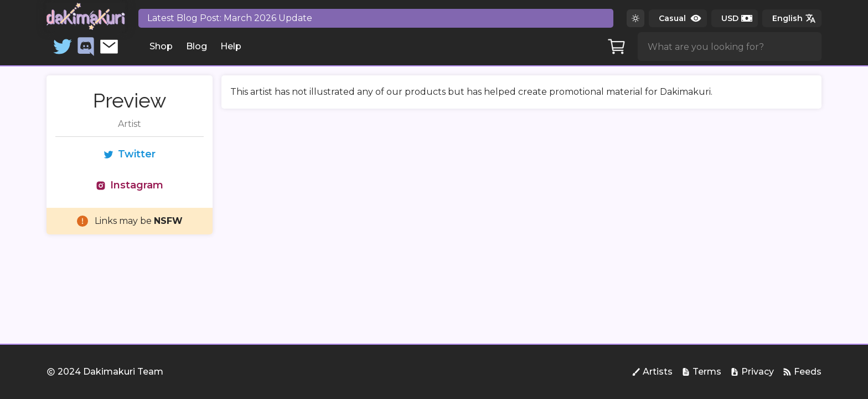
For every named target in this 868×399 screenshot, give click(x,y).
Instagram (130, 185)
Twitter (130, 154)
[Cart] (617, 47)
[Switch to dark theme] (635, 18)
